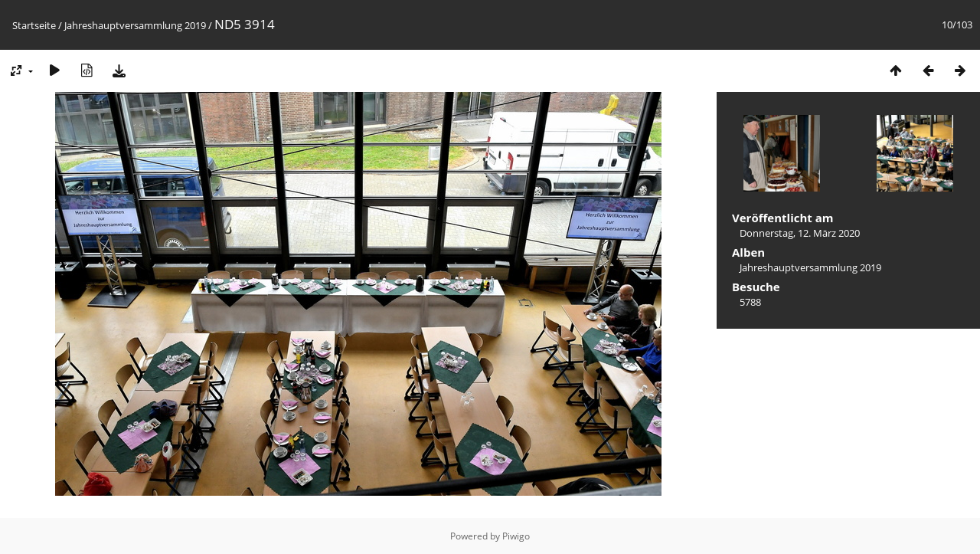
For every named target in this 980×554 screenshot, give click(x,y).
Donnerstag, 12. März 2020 (800, 233)
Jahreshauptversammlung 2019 (135, 25)
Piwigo (516, 536)
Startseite (34, 25)
